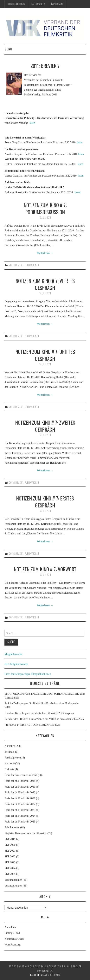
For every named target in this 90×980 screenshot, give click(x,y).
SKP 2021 (10, 851)
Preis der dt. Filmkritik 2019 (20, 787)
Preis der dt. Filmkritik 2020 (20, 793)
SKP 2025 (10, 874)
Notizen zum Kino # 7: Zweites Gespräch (45, 426)
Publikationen (32, 265)
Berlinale (9, 752)
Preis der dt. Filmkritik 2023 (20, 810)
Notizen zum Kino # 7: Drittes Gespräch (45, 355)
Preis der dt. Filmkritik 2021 (20, 798)
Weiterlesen (45, 253)
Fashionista (38, 975)
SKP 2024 (10, 868)
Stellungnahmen (13, 880)
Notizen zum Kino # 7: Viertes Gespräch (45, 284)
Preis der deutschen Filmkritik (21, 775)
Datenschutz (38, 4)
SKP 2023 (10, 862)
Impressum (57, 4)
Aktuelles (10, 746)
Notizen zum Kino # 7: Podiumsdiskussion (45, 208)
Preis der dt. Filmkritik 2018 (20, 781)
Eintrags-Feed (12, 933)
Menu (8, 49)
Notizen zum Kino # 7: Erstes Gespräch (45, 502)
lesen (32, 123)
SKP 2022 (10, 857)
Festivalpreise (12, 758)
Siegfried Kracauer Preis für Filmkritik (26, 833)
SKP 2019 (10, 839)
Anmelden (10, 927)
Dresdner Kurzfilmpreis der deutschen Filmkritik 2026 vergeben (39, 713)
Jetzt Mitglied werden (16, 664)
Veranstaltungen (13, 886)
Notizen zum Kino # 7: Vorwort (45, 569)
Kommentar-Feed (14, 939)
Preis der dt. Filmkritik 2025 (20, 822)
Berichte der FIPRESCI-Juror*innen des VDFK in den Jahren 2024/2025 (44, 719)
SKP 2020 (10, 845)
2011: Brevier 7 (16, 265)
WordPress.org (12, 945)
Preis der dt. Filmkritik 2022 (20, 804)
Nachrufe (10, 763)
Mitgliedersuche (13, 654)
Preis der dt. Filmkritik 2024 (20, 816)
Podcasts (9, 769)
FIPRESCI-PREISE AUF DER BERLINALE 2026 (32, 725)
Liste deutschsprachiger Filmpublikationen (28, 674)
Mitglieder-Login (16, 4)
